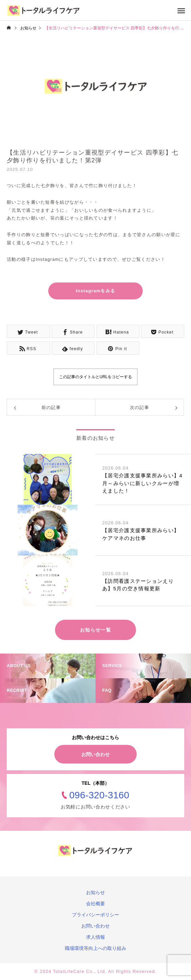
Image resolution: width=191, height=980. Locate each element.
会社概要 (95, 904)
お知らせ (95, 892)
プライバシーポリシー (95, 915)
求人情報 (95, 937)
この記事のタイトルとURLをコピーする (95, 377)
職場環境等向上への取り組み (95, 948)
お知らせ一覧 (95, 630)
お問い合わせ (95, 754)
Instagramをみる (96, 291)
